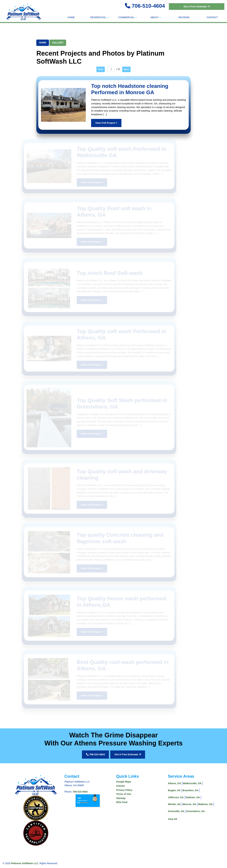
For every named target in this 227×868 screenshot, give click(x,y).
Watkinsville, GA (192, 783)
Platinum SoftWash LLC (25, 863)
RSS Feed (122, 802)
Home (71, 17)
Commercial (128, 17)
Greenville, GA (176, 811)
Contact (212, 17)
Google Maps (124, 782)
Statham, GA (193, 797)
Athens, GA (174, 783)
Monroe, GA (190, 804)
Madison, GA (205, 804)
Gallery (58, 43)
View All (172, 819)
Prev (101, 69)
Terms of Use (124, 794)
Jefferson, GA (176, 797)
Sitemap (121, 798)
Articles (121, 786)
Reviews (184, 17)
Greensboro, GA (195, 811)
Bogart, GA (174, 790)
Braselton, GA (190, 790)
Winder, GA (174, 804)
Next (126, 69)
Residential (99, 17)
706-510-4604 (148, 6)
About (156, 17)
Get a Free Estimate (197, 6)
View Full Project (106, 123)
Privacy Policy (124, 790)
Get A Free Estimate (128, 754)
